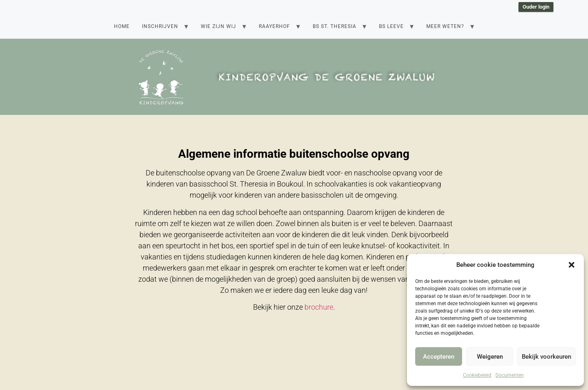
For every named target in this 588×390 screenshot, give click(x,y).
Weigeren (490, 357)
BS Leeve (391, 26)
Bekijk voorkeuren (546, 357)
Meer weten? (445, 26)
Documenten (510, 375)
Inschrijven (160, 26)
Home (122, 26)
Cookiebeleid (477, 375)
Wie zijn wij (218, 26)
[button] (572, 265)
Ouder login (536, 7)
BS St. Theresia (335, 26)
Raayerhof (274, 26)
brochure (319, 307)
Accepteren (439, 357)
